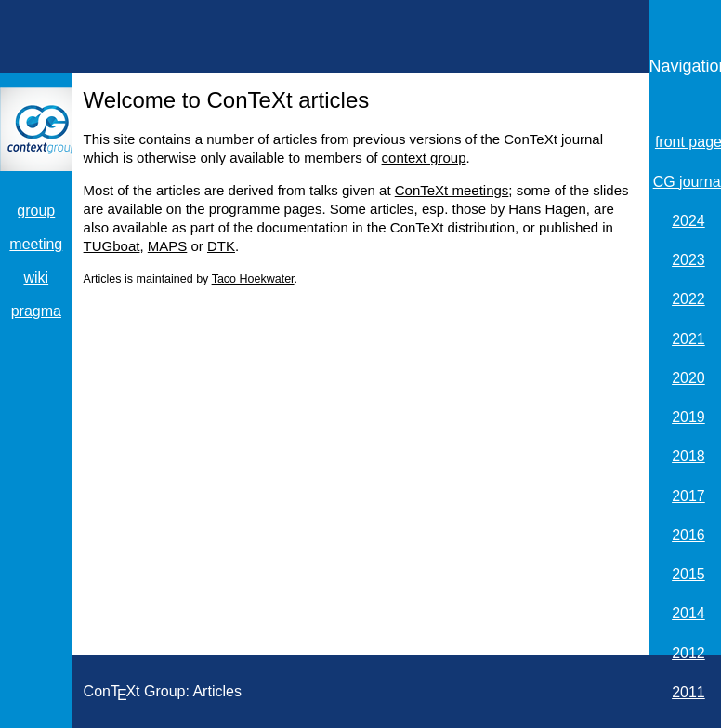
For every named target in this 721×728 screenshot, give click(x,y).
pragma (36, 311)
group (36, 211)
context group (424, 158)
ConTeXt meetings (452, 190)
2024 (688, 221)
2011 (688, 692)
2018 (688, 456)
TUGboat (112, 246)
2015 (688, 574)
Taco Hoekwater (253, 279)
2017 (688, 496)
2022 (688, 299)
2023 (688, 260)
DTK (221, 246)
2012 (688, 653)
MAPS (168, 246)
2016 (688, 535)
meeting (36, 244)
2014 (688, 613)
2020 (688, 378)
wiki (36, 278)
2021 (688, 339)
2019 (688, 417)
